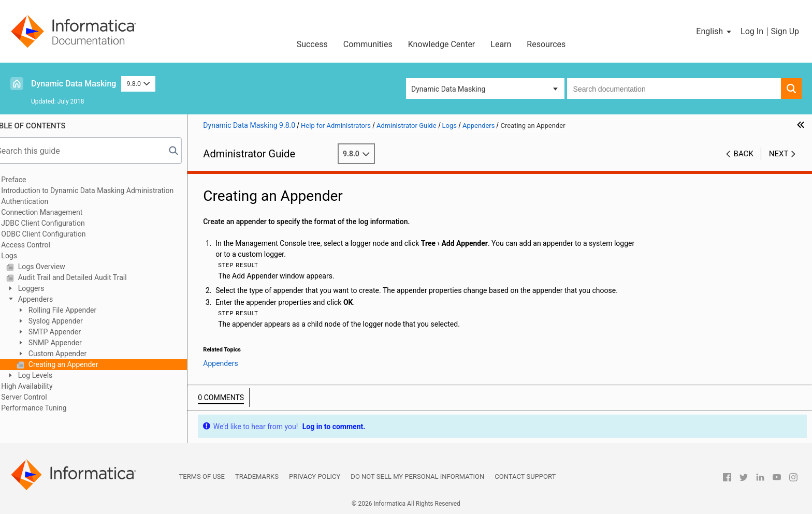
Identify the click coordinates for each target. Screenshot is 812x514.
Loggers (46, 288)
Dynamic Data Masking (74, 84)
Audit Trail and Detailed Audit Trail (87, 277)
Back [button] (744, 154)
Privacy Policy (315, 476)
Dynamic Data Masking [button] (448, 89)
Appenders (50, 299)
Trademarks (257, 476)
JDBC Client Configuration (59, 223)
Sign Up (785, 31)
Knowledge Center (442, 44)
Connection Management (58, 212)
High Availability (43, 386)
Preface (30, 180)
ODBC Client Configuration (59, 234)
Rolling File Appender (77, 310)
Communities (368, 44)
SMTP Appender (70, 332)
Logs (25, 256)
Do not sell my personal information (417, 476)
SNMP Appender (70, 343)
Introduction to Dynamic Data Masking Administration (103, 190)
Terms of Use (202, 476)
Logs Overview (56, 267)
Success (312, 44)
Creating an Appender (78, 364)
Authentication (41, 201)
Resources (546, 44)
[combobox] (674, 89)
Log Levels (50, 375)
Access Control (42, 245)
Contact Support (525, 476)
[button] (714, 32)
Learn (501, 44)
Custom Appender (72, 354)
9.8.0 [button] (138, 84)
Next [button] (779, 154)
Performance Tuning (50, 408)
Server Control (40, 397)
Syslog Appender (70, 321)
